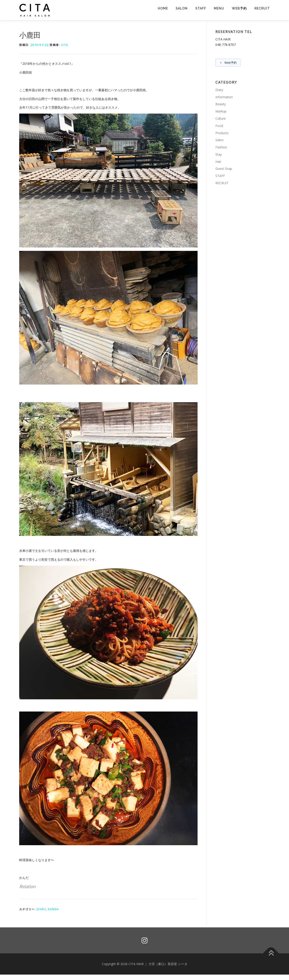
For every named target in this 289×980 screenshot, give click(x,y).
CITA (65, 45)
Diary (41, 909)
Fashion (221, 147)
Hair (218, 162)
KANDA (53, 909)
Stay (219, 155)
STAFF (201, 8)
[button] (35, 10)
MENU (219, 8)
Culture (221, 119)
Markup (221, 111)
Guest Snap (224, 169)
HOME (163, 8)
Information (224, 97)
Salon (219, 140)
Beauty (221, 104)
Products (222, 133)
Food (219, 126)
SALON (182, 8)
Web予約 (239, 8)
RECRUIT (262, 8)
